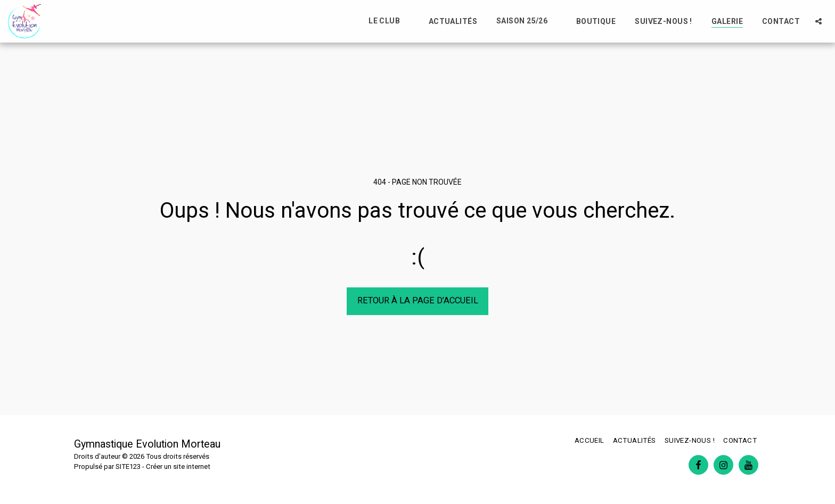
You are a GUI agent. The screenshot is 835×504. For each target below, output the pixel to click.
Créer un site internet (178, 466)
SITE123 (128, 466)
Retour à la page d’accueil (418, 300)
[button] (389, 21)
